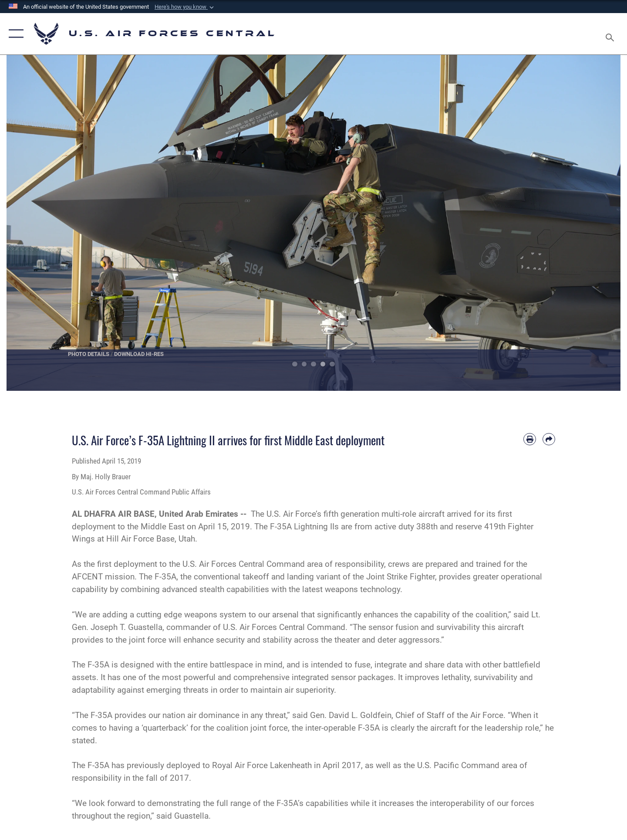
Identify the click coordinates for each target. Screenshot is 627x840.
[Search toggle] (611, 34)
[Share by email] (549, 439)
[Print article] (530, 439)
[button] (185, 7)
